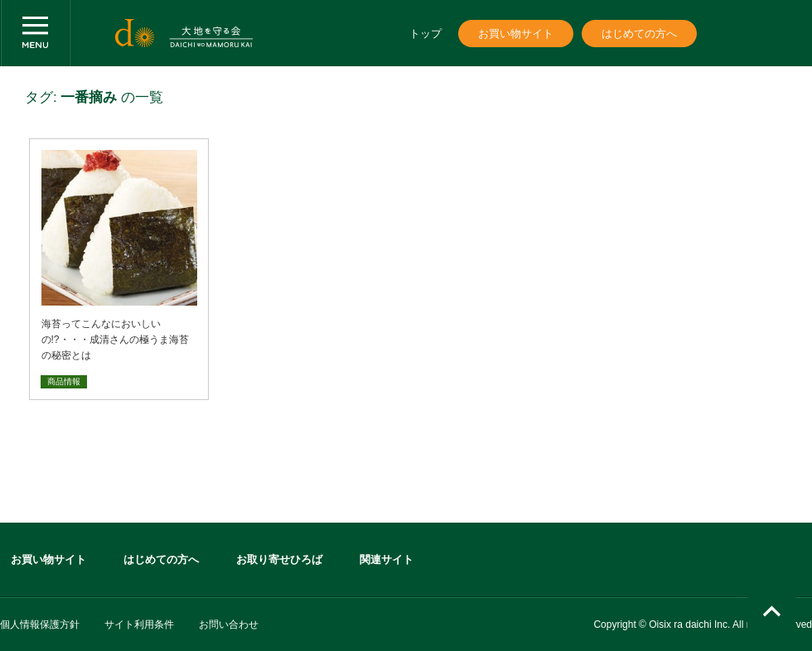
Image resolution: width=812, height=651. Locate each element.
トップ (425, 34)
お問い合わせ (229, 624)
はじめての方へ (639, 34)
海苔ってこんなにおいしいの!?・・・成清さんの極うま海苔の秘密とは (115, 340)
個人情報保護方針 (40, 624)
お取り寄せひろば (279, 559)
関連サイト (387, 559)
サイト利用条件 (139, 624)
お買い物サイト (516, 34)
